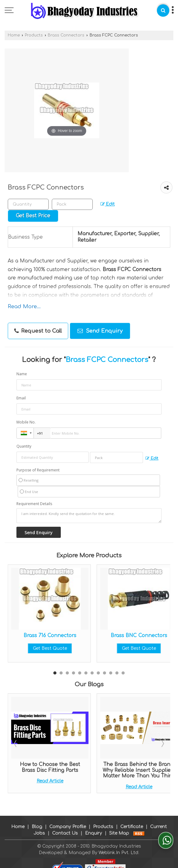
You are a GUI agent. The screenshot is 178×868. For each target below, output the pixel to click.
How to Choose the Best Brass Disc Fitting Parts (50, 767)
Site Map (119, 827)
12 (123, 673)
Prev (16, 743)
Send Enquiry (100, 331)
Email (21, 398)
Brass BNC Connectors (139, 636)
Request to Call (38, 331)
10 (111, 673)
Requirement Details (34, 504)
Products (34, 35)
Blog (37, 820)
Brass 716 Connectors (50, 636)
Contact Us (65, 827)
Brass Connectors (66, 35)
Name (22, 374)
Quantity (24, 446)
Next (162, 743)
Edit (108, 204)
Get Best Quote (50, 648)
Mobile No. (26, 422)
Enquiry (93, 827)
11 (117, 673)
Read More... (24, 306)
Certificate (132, 820)
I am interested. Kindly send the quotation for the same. (89, 516)
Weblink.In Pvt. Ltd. (119, 846)
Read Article (50, 781)
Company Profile (68, 820)
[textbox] (72, 204)
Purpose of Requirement (38, 470)
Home (14, 35)
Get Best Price (33, 216)
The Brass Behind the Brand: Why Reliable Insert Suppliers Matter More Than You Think (139, 770)
